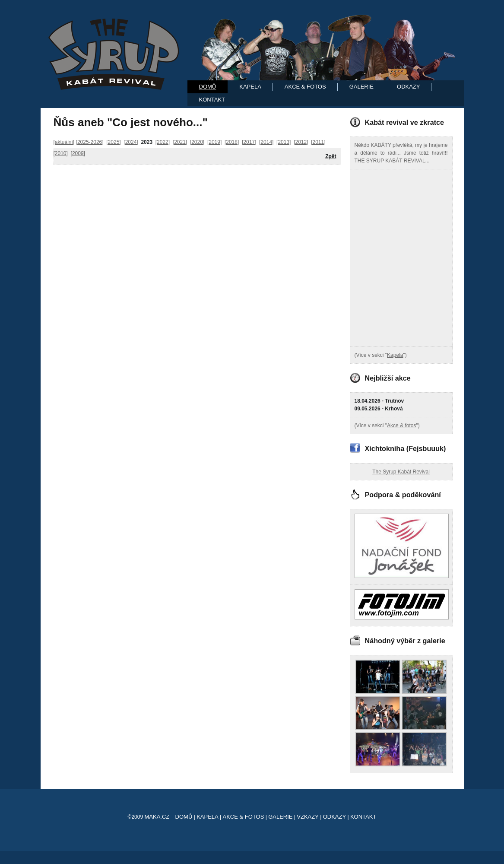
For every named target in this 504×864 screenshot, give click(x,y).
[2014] (266, 142)
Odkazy (408, 87)
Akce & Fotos (305, 87)
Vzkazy (308, 817)
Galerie (361, 87)
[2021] (180, 142)
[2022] (163, 142)
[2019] (214, 142)
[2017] (249, 142)
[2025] (113, 142)
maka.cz (157, 817)
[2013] (284, 142)
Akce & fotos (401, 426)
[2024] (131, 142)
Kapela (250, 87)
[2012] (301, 142)
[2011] (318, 142)
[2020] (197, 142)
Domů (208, 87)
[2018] (232, 142)
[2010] (61, 153)
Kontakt (212, 100)
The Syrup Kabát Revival (401, 472)
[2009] (78, 153)
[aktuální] (64, 142)
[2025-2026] (90, 142)
